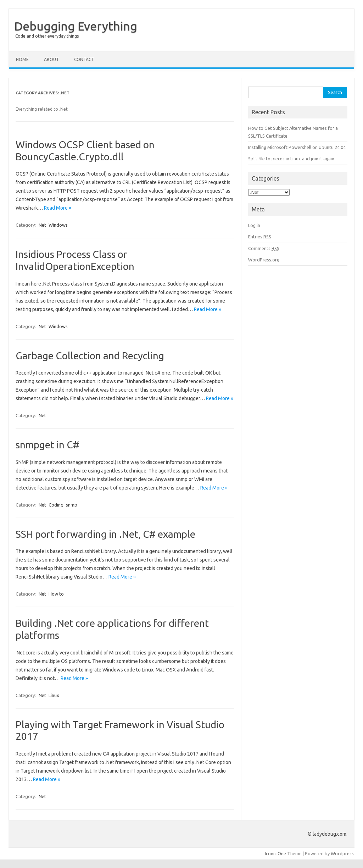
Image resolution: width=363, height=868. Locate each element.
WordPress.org (264, 260)
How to (56, 594)
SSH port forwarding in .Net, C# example (105, 534)
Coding (56, 505)
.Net (42, 225)
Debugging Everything (76, 26)
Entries (260, 237)
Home (22, 59)
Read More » (58, 208)
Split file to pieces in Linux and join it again (291, 159)
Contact (84, 59)
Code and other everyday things (47, 36)
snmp (72, 505)
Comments (264, 248)
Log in (254, 225)
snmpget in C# (48, 445)
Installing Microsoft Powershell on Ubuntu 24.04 (297, 147)
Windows (58, 225)
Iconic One (275, 853)
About (51, 59)
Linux (54, 695)
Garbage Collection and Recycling (90, 356)
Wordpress (342, 853)
